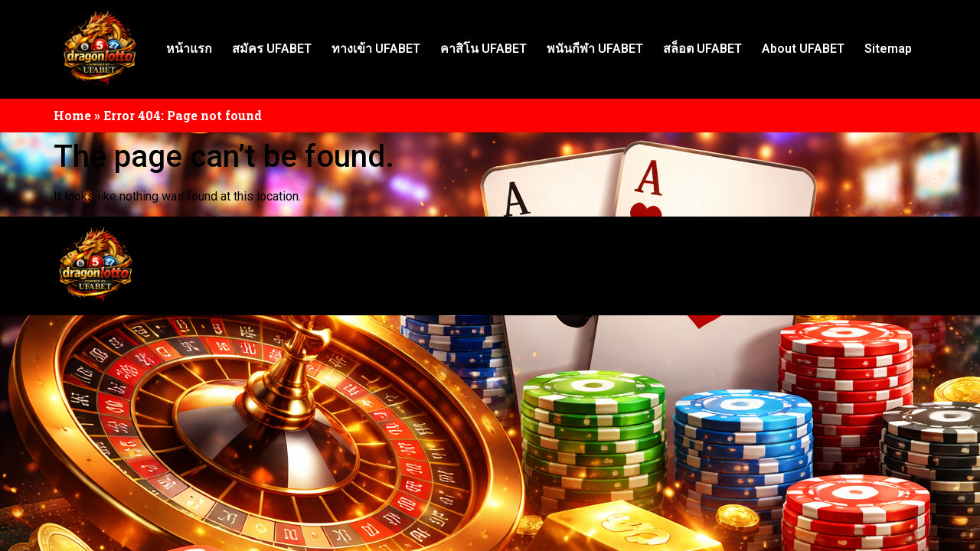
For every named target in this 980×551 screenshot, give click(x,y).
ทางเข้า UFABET (376, 49)
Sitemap (888, 49)
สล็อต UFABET (702, 49)
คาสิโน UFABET (483, 49)
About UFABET (803, 49)
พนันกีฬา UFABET (595, 49)
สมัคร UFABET (272, 49)
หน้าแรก (189, 49)
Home (72, 115)
